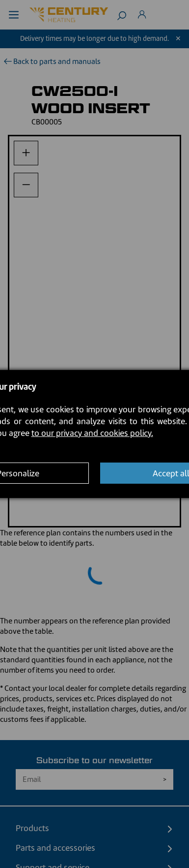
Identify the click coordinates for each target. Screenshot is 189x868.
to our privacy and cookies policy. (92, 433)
